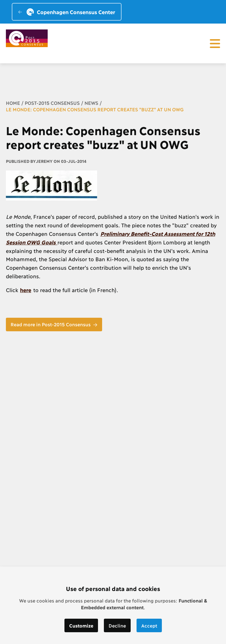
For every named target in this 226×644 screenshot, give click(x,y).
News (91, 103)
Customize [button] (81, 625)
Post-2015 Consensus (52, 103)
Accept (149, 625)
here (26, 290)
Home (13, 103)
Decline (117, 625)
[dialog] (113, 605)
